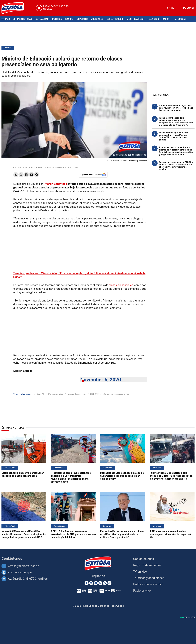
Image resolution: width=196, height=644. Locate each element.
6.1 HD (171, 8)
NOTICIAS (94, 394)
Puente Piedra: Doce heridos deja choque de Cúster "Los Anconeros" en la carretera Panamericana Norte (171, 476)
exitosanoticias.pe (20, 572)
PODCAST (189, 8)
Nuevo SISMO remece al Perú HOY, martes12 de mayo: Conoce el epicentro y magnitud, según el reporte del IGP (24, 534)
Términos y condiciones (149, 578)
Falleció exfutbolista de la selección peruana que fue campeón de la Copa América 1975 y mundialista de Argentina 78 (176, 121)
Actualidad (42, 19)
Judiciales (97, 19)
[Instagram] (100, 583)
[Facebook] (87, 583)
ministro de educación (77, 394)
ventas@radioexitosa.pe (24, 566)
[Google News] (105, 583)
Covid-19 (40, 394)
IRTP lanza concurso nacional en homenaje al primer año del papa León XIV (171, 534)
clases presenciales (121, 285)
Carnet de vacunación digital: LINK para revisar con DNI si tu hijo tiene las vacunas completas (176, 108)
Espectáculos (115, 19)
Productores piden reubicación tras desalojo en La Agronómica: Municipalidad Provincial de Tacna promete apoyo (71, 477)
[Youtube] (96, 583)
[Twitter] (91, 583)
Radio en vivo (142, 591)
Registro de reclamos (147, 565)
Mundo (69, 19)
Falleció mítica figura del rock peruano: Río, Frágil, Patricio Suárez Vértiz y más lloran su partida (174, 136)
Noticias (8, 48)
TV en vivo (140, 572)
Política (57, 19)
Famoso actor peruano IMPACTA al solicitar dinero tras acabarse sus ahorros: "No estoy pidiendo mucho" (176, 166)
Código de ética (144, 559)
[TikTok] (109, 583)
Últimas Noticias (22, 19)
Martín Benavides (56, 184)
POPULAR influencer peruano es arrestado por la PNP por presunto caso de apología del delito (73, 534)
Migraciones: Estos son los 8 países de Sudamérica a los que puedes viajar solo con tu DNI (122, 476)
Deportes (82, 19)
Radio (166, 19)
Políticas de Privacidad (148, 584)
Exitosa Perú (136, 19)
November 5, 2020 (101, 380)
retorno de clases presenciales (116, 394)
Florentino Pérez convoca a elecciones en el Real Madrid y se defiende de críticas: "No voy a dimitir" (122, 534)
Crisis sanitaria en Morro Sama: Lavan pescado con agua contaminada (23, 474)
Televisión (153, 19)
